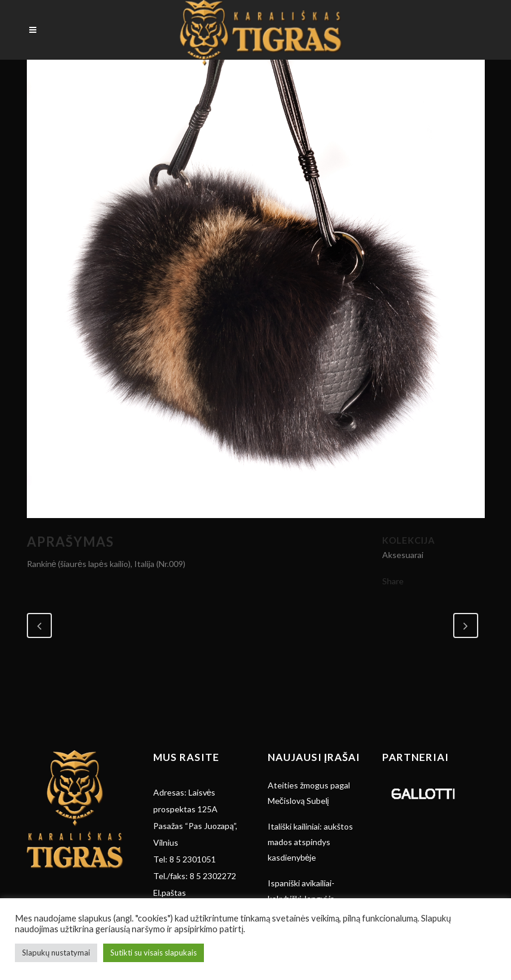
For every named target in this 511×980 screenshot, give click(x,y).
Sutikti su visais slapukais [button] (154, 953)
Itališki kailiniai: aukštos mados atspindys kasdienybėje (310, 842)
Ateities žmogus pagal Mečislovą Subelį (309, 793)
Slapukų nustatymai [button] (56, 953)
